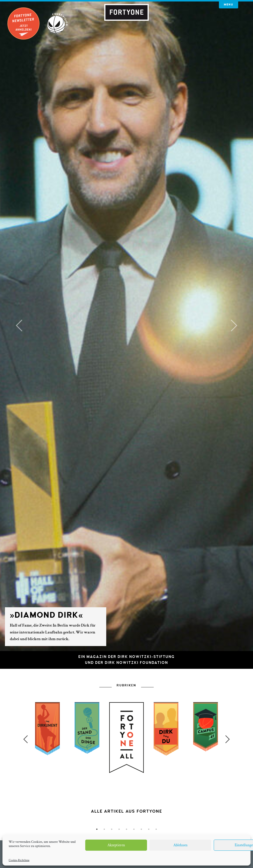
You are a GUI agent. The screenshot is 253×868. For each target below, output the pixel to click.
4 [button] (119, 829)
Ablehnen (180, 845)
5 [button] (126, 829)
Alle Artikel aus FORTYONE (126, 811)
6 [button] (134, 829)
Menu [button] (229, 5)
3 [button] (112, 829)
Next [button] (228, 739)
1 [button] (97, 829)
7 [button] (141, 829)
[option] (126, 775)
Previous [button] (25, 739)
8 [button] (149, 829)
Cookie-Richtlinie (19, 860)
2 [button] (104, 829)
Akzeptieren (116, 845)
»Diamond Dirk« (47, 615)
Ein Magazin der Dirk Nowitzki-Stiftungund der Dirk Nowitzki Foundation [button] (126, 660)
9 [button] (156, 829)
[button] (19, 325)
